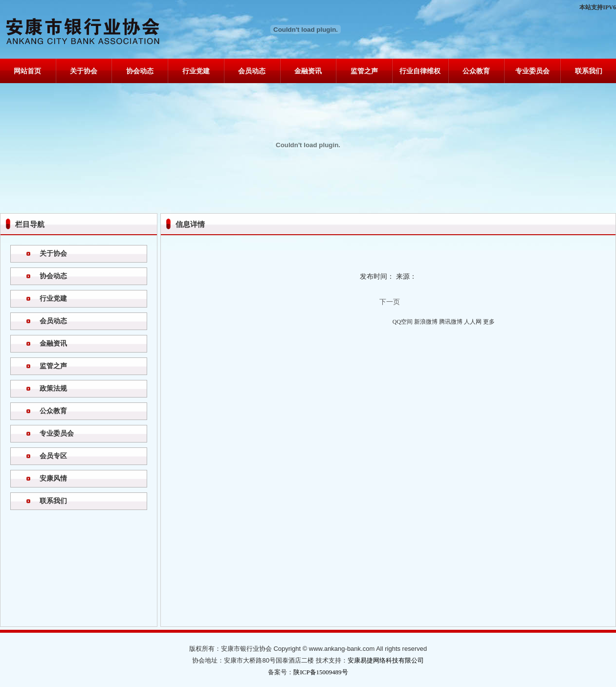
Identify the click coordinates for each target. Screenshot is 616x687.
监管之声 (364, 71)
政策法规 (53, 388)
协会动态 (140, 71)
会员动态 (252, 71)
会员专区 (53, 456)
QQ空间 (403, 322)
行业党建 (196, 71)
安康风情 (53, 478)
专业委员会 (532, 71)
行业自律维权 (420, 71)
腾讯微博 (451, 322)
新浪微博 (426, 322)
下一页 (390, 302)
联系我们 (589, 71)
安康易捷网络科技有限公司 (386, 660)
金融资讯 (308, 71)
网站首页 (27, 71)
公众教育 (476, 71)
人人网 (473, 322)
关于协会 (84, 71)
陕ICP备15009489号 (320, 672)
